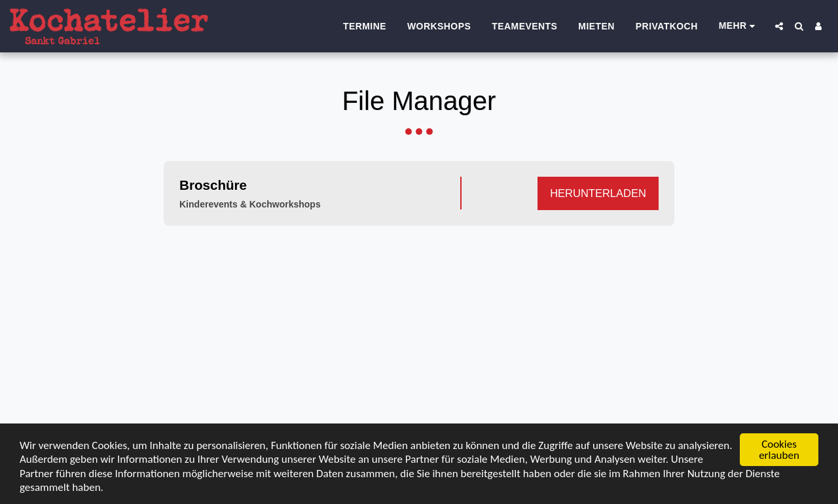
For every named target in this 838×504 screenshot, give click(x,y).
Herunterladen (598, 193)
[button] (779, 26)
